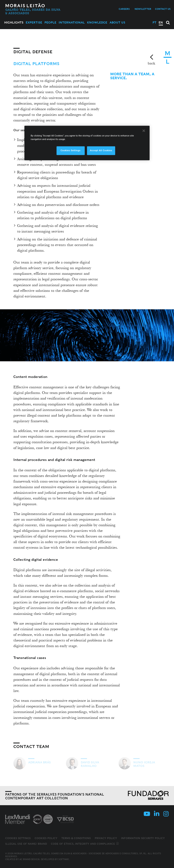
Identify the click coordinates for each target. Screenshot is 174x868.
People (50, 22)
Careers (124, 9)
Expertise (34, 22)
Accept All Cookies (101, 150)
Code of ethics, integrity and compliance (85, 844)
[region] (87, 143)
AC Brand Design (29, 859)
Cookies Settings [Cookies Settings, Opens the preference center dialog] (71, 150)
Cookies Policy (46, 838)
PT (154, 22)
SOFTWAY (64, 859)
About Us (117, 22)
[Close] (144, 131)
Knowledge (97, 22)
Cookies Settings (18, 838)
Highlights (14, 22)
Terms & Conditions (76, 838)
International (72, 22)
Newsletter (143, 9)
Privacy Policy (106, 838)
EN (161, 22)
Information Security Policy (143, 838)
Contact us (163, 9)
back (151, 63)
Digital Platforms (36, 64)
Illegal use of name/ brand (26, 844)
